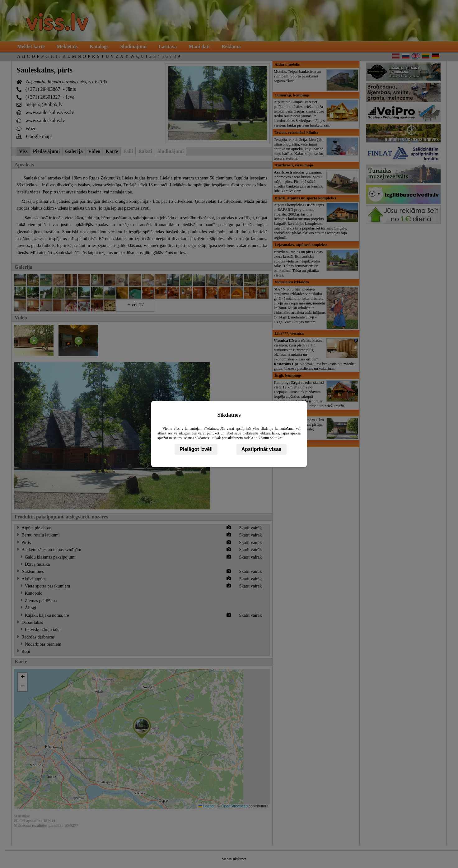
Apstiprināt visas (262, 449)
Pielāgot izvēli (196, 449)
